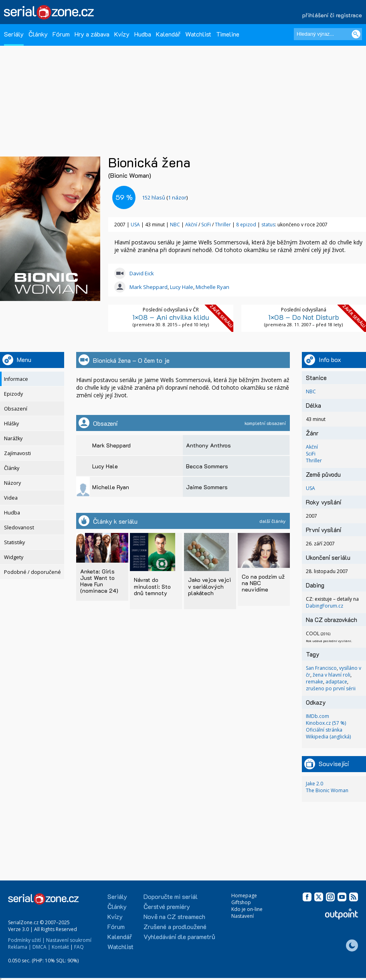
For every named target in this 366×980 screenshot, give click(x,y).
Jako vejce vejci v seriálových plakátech (209, 586)
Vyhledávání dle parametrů (179, 936)
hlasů (154, 197)
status (268, 225)
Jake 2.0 (314, 784)
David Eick (142, 273)
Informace (16, 379)
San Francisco (321, 668)
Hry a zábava (92, 34)
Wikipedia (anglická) (328, 737)
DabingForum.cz (325, 606)
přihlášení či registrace (332, 15)
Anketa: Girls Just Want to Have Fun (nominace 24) (99, 581)
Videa (11, 498)
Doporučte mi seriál (171, 896)
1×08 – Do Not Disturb (304, 317)
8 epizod (246, 225)
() (165, 197)
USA (135, 225)
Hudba (143, 34)
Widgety (14, 557)
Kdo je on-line (247, 909)
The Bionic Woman (327, 790)
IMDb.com (317, 716)
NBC (175, 225)
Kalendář (168, 34)
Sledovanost (19, 528)
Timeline (228, 34)
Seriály (14, 34)
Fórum (61, 34)
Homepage (244, 896)
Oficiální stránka (324, 730)
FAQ (79, 947)
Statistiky (14, 542)
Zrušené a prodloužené (175, 926)
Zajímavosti (17, 453)
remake (314, 682)
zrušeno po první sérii (331, 688)
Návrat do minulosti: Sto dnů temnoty (152, 586)
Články (38, 34)
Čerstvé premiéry (167, 906)
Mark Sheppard (149, 287)
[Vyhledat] (356, 34)
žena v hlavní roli (332, 675)
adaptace (336, 682)
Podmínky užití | (26, 940)
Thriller (223, 225)
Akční (191, 225)
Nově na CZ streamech (174, 916)
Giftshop (241, 902)
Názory (12, 483)
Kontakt (60, 947)
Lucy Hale (182, 287)
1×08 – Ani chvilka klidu (171, 317)
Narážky (13, 438)
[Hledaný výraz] (328, 34)
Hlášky (11, 424)
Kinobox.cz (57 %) (326, 723)
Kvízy (122, 34)
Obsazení (16, 409)
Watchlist (198, 34)
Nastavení (243, 916)
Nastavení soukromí (69, 940)
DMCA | (41, 947)
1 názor (177, 197)
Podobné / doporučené (32, 572)
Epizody (13, 394)
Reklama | (20, 947)
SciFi (206, 225)
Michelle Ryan (212, 287)
